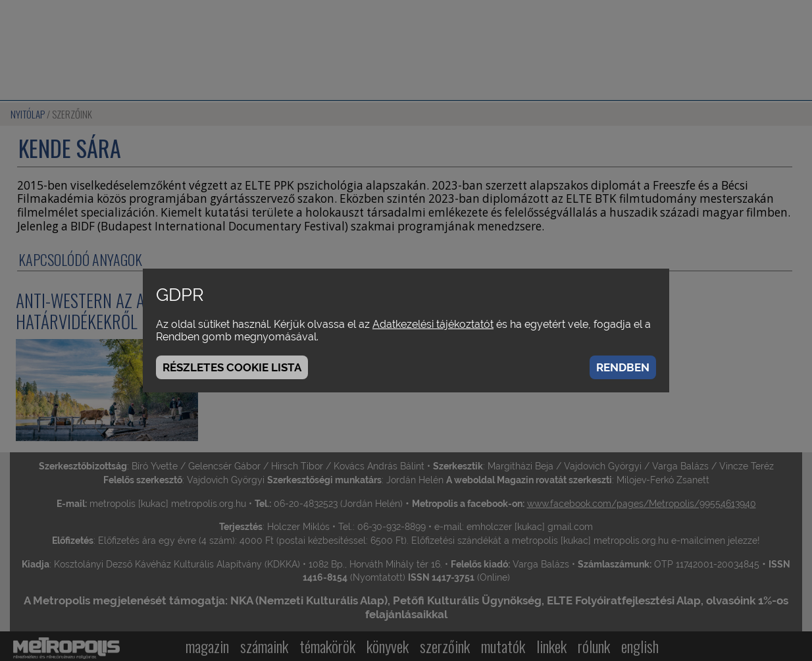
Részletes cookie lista (232, 367)
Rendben (623, 367)
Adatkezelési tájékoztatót (433, 324)
